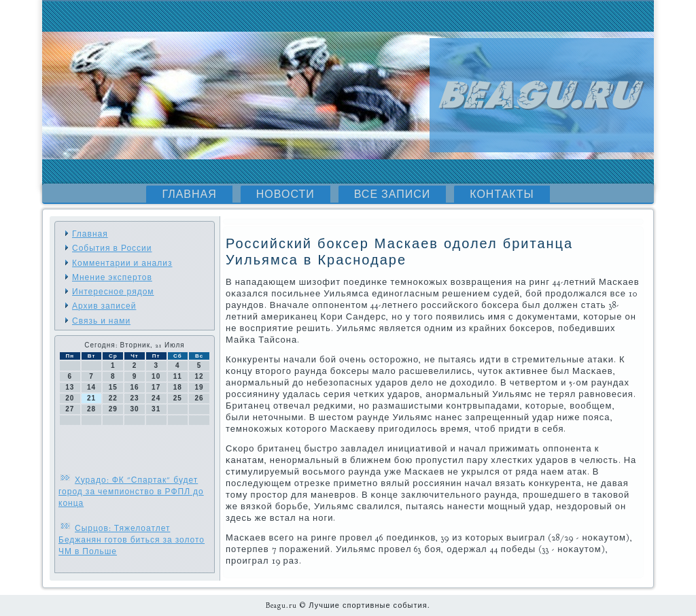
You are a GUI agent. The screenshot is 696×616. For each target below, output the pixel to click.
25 (178, 398)
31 (156, 409)
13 (70, 387)
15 (113, 387)
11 (178, 376)
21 (91, 398)
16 (134, 387)
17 (156, 387)
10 (156, 376)
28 (91, 409)
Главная (189, 194)
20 (70, 398)
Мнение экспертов (112, 277)
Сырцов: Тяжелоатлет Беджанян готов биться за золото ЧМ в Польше (132, 540)
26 (199, 398)
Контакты (502, 194)
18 (178, 387)
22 (113, 398)
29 (113, 409)
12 (199, 376)
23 (134, 398)
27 (70, 409)
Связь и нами (101, 321)
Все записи (393, 194)
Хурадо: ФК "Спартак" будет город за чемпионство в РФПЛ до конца (131, 492)
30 (134, 409)
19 (199, 387)
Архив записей (104, 306)
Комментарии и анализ (122, 263)
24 (156, 398)
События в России (112, 248)
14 (91, 387)
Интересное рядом (113, 292)
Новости (285, 194)
